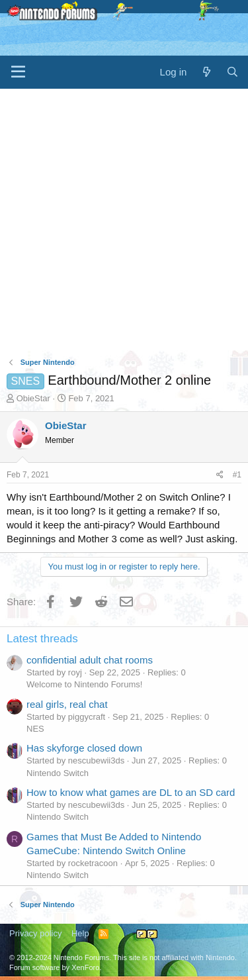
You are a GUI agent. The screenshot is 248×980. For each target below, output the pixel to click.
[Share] (220, 475)
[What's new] (206, 72)
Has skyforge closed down (84, 748)
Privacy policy (35, 933)
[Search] (232, 72)
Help (80, 933)
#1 (237, 475)
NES (35, 729)
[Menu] (18, 72)
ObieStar (33, 398)
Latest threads (42, 639)
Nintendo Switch (58, 773)
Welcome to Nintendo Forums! (84, 684)
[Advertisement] (124, 220)
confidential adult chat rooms (90, 660)
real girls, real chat (67, 704)
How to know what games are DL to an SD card (131, 792)
